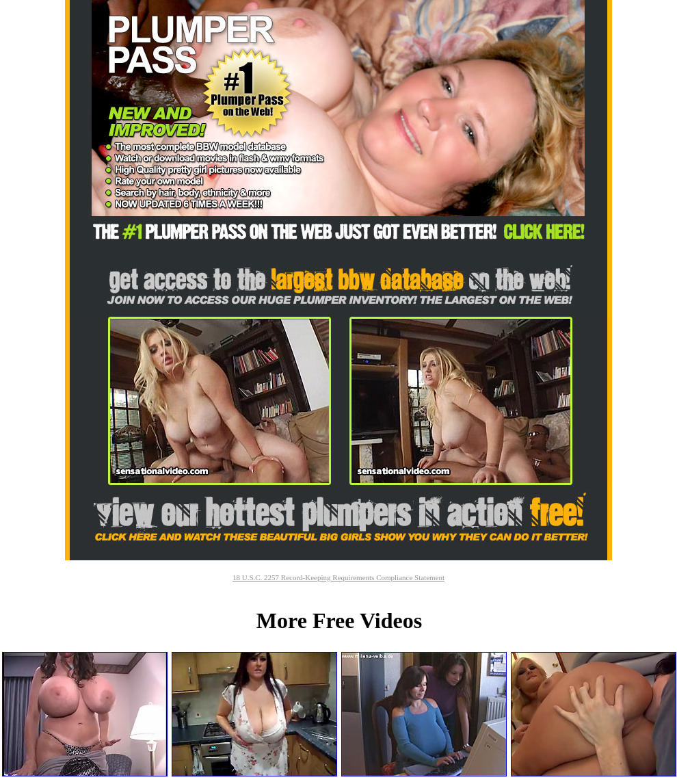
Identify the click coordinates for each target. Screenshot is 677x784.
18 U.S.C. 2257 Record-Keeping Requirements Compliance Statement (338, 577)
